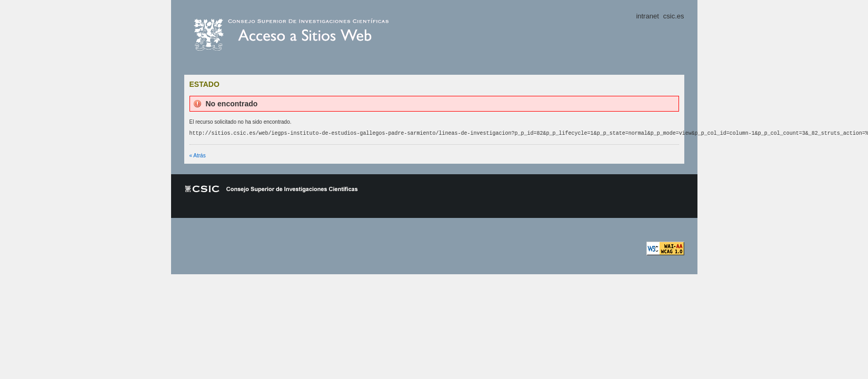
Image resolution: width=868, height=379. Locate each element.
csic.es (316, 35)
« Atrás (198, 156)
